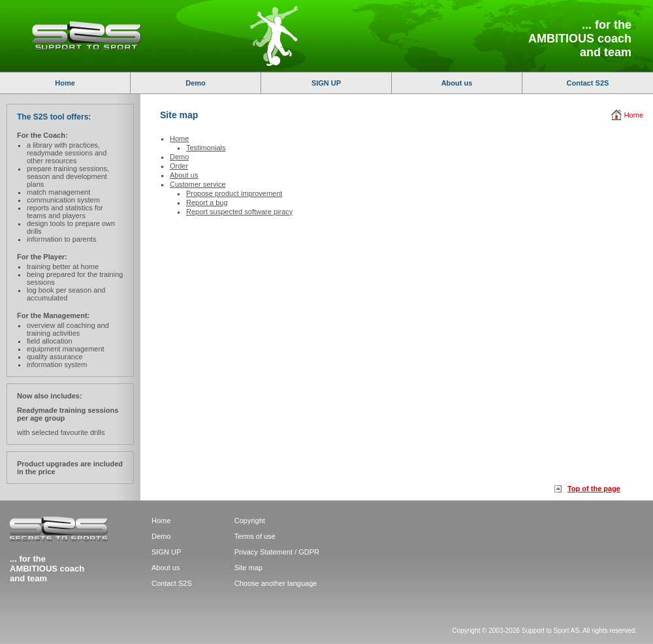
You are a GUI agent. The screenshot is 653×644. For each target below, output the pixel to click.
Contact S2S (588, 83)
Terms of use (255, 536)
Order (179, 166)
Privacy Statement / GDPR (277, 552)
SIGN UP (326, 83)
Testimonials (206, 148)
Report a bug (207, 202)
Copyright (250, 521)
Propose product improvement (234, 193)
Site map (248, 568)
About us (457, 83)
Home (65, 83)
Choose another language (276, 583)
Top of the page (594, 489)
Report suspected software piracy (239, 212)
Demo (196, 83)
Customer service (198, 184)
